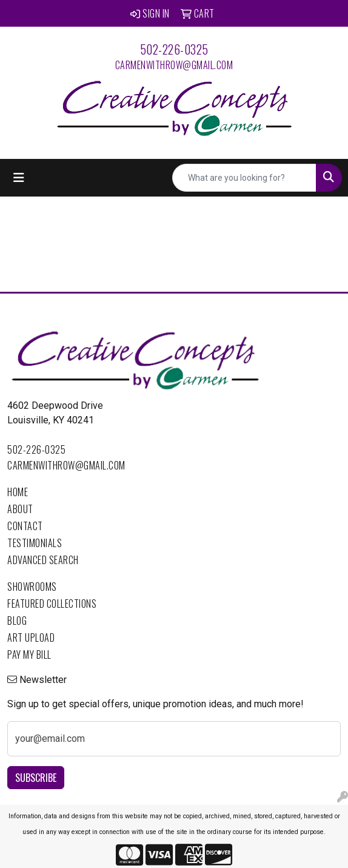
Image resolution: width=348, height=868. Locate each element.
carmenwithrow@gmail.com (174, 65)
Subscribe (36, 778)
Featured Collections (52, 604)
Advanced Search (43, 560)
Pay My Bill (29, 654)
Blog (17, 621)
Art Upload (31, 638)
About (20, 509)
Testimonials (35, 543)
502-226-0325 (174, 49)
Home (18, 492)
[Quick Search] (244, 178)
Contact (25, 526)
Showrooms (32, 587)
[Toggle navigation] (19, 178)
